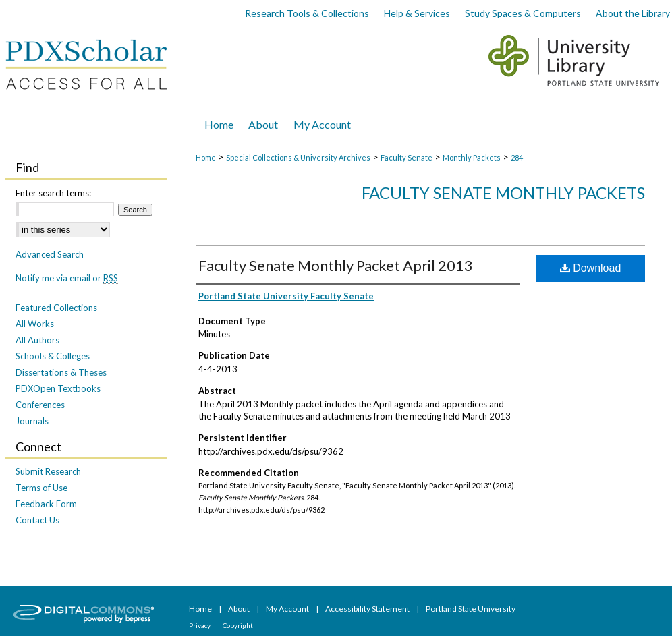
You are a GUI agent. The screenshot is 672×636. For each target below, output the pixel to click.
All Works (35, 324)
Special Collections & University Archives (298, 157)
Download (591, 268)
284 (517, 157)
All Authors (37, 340)
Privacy (200, 625)
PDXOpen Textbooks (58, 388)
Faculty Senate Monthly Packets (503, 193)
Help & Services (417, 13)
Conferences (40, 405)
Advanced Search (50, 254)
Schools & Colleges (53, 356)
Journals (32, 421)
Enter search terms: (53, 193)
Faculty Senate (407, 157)
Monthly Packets (472, 157)
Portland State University (471, 609)
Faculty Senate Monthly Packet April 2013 (336, 265)
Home (206, 157)
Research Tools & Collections (307, 13)
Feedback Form (46, 504)
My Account (288, 609)
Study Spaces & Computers (523, 13)
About (240, 609)
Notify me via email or (67, 278)
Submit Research (48, 471)
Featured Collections (56, 308)
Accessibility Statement (368, 609)
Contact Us (37, 520)
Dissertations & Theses (61, 372)
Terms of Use (41, 488)
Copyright (238, 625)
